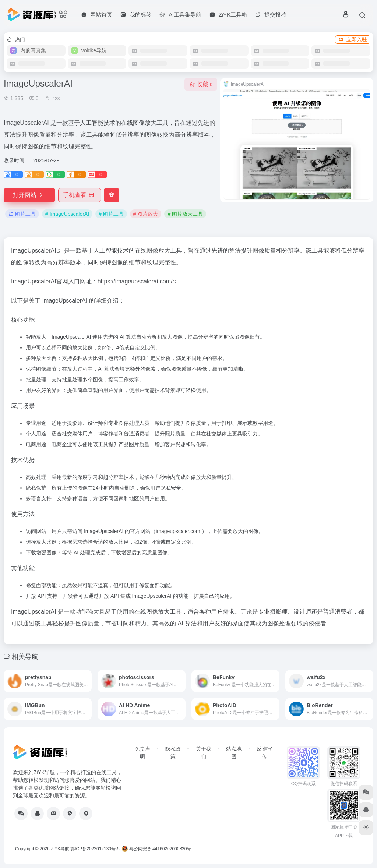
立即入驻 (353, 39)
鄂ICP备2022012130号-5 (95, 849)
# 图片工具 (111, 214)
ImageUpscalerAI (34, 250)
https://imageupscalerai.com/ (135, 281)
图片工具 (22, 214)
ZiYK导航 (60, 849)
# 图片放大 (146, 214)
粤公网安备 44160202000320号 (156, 849)
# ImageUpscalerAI (67, 214)
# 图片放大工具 (185, 214)
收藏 (201, 84)
